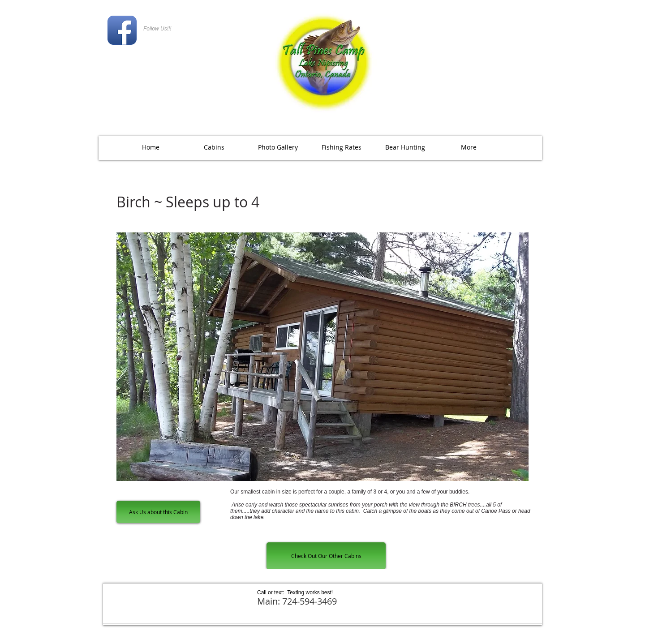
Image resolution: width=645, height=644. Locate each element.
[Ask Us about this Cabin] (158, 512)
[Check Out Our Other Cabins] (326, 556)
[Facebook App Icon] (122, 30)
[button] (278, 147)
